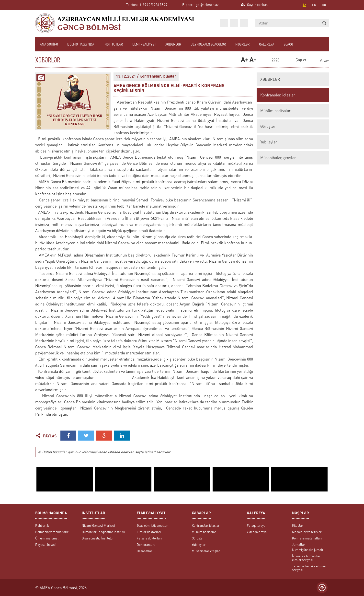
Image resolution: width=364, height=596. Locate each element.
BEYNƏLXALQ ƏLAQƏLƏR (208, 44)
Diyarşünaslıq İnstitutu (97, 538)
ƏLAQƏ (288, 44)
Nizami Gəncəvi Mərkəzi (98, 525)
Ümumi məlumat (47, 538)
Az (304, 5)
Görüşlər (268, 126)
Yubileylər (269, 142)
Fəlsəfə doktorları (149, 538)
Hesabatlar (144, 551)
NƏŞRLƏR (243, 44)
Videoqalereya (257, 532)
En (314, 5)
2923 (275, 60)
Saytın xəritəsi (258, 4)
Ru (324, 5)
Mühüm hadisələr (275, 111)
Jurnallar (299, 544)
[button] (324, 23)
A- (253, 60)
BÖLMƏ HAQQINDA (81, 44)
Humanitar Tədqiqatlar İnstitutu (103, 532)
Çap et (301, 60)
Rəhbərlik (42, 525)
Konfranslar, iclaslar (278, 95)
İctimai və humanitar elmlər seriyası (306, 558)
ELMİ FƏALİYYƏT (144, 44)
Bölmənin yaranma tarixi (52, 532)
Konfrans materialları (307, 538)
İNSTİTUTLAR (113, 44)
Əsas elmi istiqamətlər (152, 525)
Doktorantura (146, 544)
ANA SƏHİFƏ (49, 44)
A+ (244, 60)
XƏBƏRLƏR (173, 44)
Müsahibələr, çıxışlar (278, 158)
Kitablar (298, 525)
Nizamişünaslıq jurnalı (307, 550)
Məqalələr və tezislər (307, 532)
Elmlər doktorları (149, 532)
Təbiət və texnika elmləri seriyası (309, 568)
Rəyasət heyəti (45, 544)
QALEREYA (267, 44)
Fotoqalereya (256, 525)
